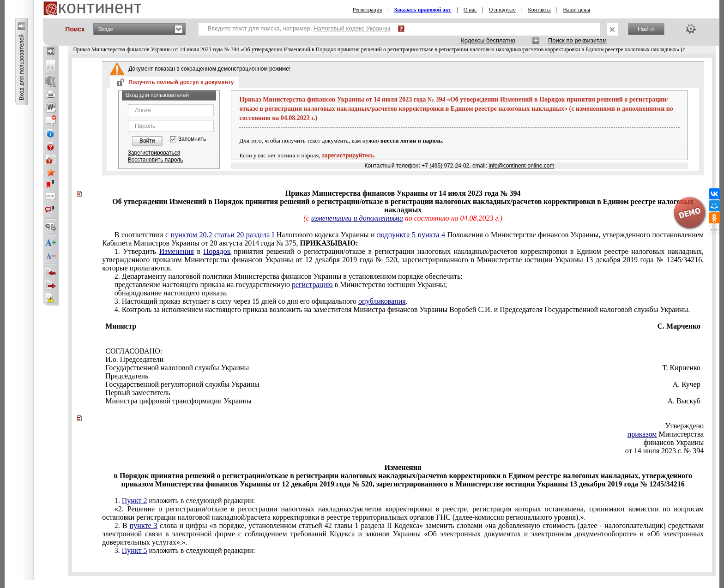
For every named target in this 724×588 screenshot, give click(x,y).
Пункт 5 (135, 550)
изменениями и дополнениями (357, 218)
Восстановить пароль (156, 160)
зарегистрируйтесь (348, 156)
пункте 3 (144, 525)
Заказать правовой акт (423, 10)
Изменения (177, 251)
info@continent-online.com (521, 166)
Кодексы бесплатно (488, 40)
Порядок (217, 251)
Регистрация (368, 10)
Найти (646, 29)
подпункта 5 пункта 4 (411, 235)
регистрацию (312, 285)
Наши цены (576, 10)
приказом (642, 434)
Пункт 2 (135, 501)
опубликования (382, 301)
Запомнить (192, 139)
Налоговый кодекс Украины (352, 28)
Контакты (539, 10)
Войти (147, 141)
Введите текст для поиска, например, (299, 28)
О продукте (502, 10)
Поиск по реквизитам (577, 40)
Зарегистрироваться (154, 153)
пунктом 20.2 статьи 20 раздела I (223, 235)
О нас (470, 10)
